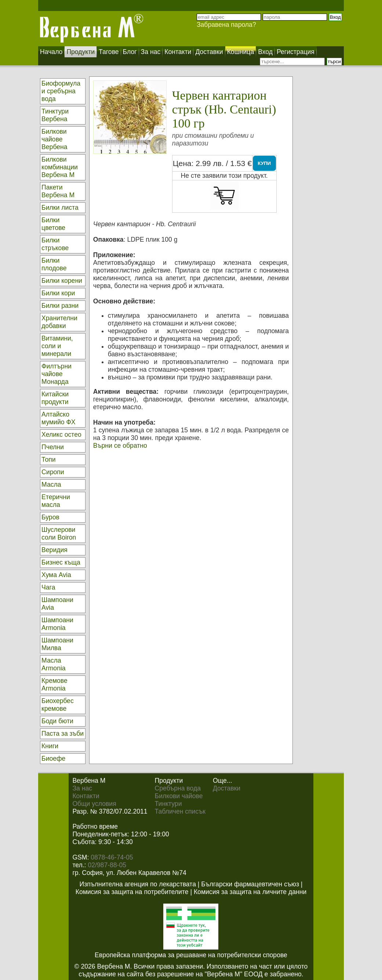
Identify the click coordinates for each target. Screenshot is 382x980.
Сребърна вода (178, 788)
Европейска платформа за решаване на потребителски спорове (191, 955)
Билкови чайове (179, 796)
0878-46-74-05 (112, 857)
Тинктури (168, 804)
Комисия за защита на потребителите (132, 892)
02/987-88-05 (107, 865)
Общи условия (94, 804)
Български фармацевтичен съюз (250, 884)
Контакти (86, 796)
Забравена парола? (226, 25)
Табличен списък (180, 811)
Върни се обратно (120, 446)
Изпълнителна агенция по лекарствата (138, 884)
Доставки (227, 788)
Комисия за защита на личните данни (250, 892)
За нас (82, 788)
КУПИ (264, 163)
